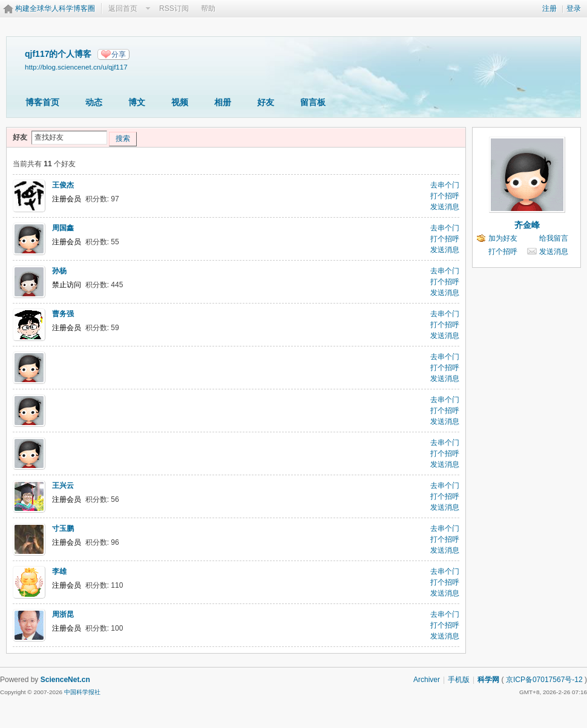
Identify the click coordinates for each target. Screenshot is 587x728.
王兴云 (63, 486)
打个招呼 (445, 196)
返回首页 (123, 8)
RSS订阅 (174, 8)
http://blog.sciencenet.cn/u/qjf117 (76, 67)
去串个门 (445, 185)
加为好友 (503, 238)
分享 (119, 54)
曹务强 (63, 314)
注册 (549, 8)
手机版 (459, 680)
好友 (266, 102)
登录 (574, 8)
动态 (94, 102)
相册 (223, 102)
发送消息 (445, 207)
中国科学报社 (82, 692)
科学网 (488, 680)
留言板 (313, 102)
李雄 (59, 571)
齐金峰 (527, 225)
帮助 (208, 8)
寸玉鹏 (63, 528)
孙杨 (59, 271)
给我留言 (554, 238)
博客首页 (42, 102)
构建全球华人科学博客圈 (55, 8)
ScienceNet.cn (65, 680)
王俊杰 (63, 185)
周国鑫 (63, 228)
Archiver (427, 680)
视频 (180, 102)
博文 (137, 102)
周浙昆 (63, 614)
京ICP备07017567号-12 (544, 680)
